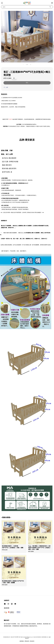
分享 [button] (6, 87)
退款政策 (32, 641)
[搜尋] (50, 7)
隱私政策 (27, 641)
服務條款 (22, 641)
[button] (2, 3)
